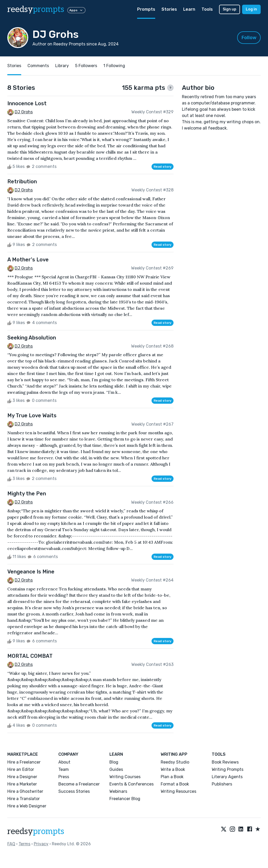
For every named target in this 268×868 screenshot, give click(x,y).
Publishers (222, 784)
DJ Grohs (24, 112)
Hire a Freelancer (24, 762)
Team (64, 769)
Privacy (41, 844)
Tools (207, 9)
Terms (24, 844)
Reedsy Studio (175, 762)
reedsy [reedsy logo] (36, 9)
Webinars (118, 791)
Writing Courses (125, 777)
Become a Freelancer (79, 784)
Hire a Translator (24, 799)
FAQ (11, 844)
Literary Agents (227, 777)
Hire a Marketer (22, 784)
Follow (249, 38)
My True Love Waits (32, 415)
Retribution (22, 181)
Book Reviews (225, 762)
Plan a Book (172, 777)
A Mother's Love (28, 260)
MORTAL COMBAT (30, 656)
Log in (251, 9)
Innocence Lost (27, 103)
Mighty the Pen (27, 494)
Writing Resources (178, 791)
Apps (76, 10)
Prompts (146, 9)
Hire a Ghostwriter (25, 791)
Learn (189, 9)
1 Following (114, 66)
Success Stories (74, 791)
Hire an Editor (21, 769)
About (64, 762)
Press (64, 777)
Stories (169, 9)
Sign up (230, 9)
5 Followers (86, 66)
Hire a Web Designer (27, 806)
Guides (116, 769)
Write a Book (173, 769)
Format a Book (175, 784)
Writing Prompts (228, 769)
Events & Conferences (132, 784)
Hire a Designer (22, 777)
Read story (163, 167)
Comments (38, 66)
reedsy (36, 831)
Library (62, 66)
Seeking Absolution (32, 338)
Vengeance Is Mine (31, 572)
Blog (114, 762)
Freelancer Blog (125, 799)
